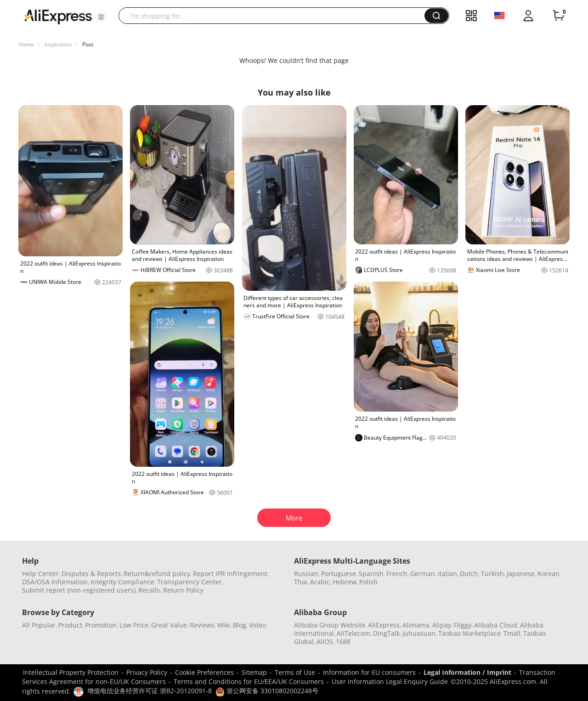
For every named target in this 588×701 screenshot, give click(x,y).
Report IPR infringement (230, 574)
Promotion (101, 625)
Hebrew (345, 582)
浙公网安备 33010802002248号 (267, 691)
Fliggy (463, 625)
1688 (343, 642)
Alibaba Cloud (496, 625)
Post (88, 44)
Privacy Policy (147, 672)
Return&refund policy (157, 574)
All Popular (39, 625)
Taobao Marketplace (469, 633)
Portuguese (339, 574)
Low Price (134, 625)
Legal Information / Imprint (467, 672)
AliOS (325, 642)
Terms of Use (295, 672)
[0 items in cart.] (559, 16)
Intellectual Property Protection (71, 672)
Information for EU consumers (369, 672)
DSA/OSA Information (55, 582)
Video (257, 625)
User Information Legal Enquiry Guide (390, 681)
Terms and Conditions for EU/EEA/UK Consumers (249, 681)
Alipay (442, 625)
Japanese (521, 574)
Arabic (320, 582)
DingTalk (386, 633)
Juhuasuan (419, 633)
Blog (240, 625)
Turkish (492, 574)
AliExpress (384, 625)
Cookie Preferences (204, 672)
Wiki (224, 625)
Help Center (40, 574)
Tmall (512, 633)
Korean (548, 574)
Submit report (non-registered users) (79, 590)
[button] (101, 17)
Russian (306, 574)
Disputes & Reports (91, 574)
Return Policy (183, 590)
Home (26, 44)
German (423, 574)
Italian (447, 574)
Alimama (416, 625)
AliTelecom (353, 633)
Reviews (202, 625)
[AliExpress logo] (58, 16)
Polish (368, 582)
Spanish (371, 574)
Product (70, 625)
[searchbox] (275, 16)
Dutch (469, 574)
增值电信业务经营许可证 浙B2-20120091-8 (150, 691)
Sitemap (254, 672)
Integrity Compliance (122, 582)
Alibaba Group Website (330, 625)
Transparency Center (189, 582)
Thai (301, 582)
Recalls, (150, 590)
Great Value (169, 625)
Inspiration (58, 44)
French (397, 574)
